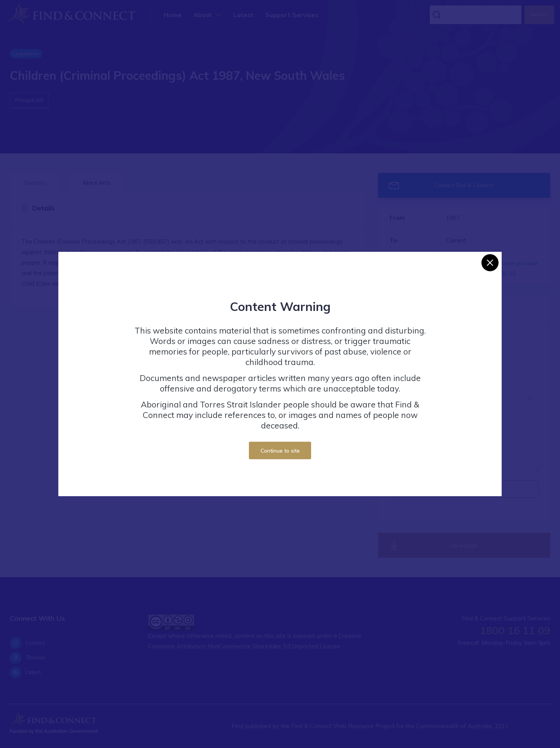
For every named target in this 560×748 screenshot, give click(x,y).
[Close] (490, 263)
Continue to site (280, 450)
